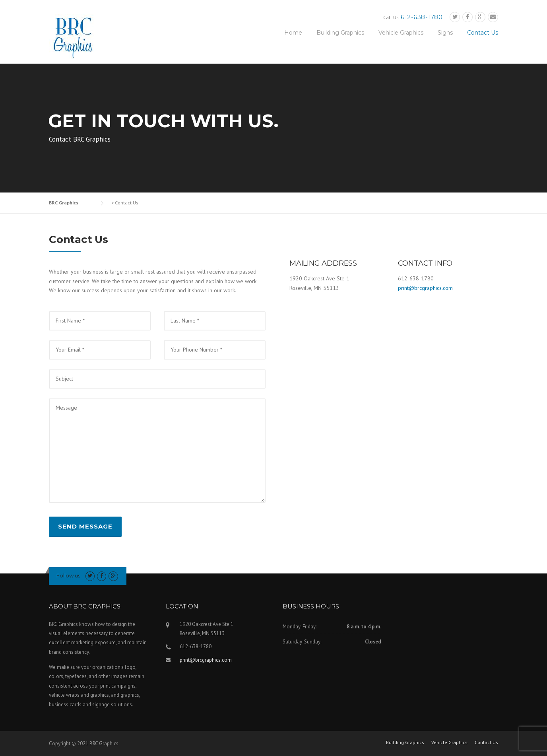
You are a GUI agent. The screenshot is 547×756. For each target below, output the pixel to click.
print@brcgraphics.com (425, 288)
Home (293, 33)
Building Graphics (340, 33)
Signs (445, 33)
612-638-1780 (422, 17)
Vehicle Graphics (401, 33)
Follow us (68, 575)
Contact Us (483, 33)
